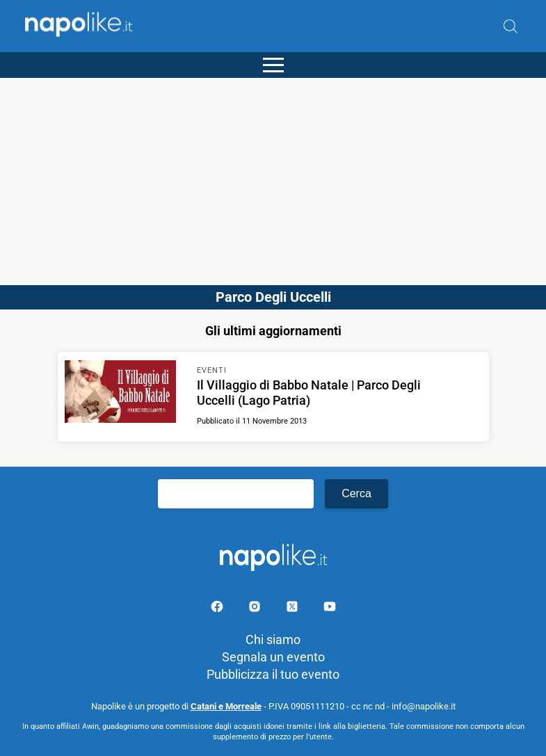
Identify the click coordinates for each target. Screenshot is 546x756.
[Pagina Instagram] (256, 609)
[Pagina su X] (294, 609)
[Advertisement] (273, 175)
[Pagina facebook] (218, 609)
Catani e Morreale (226, 706)
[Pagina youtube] (330, 609)
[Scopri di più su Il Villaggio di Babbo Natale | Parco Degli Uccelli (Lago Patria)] (120, 394)
